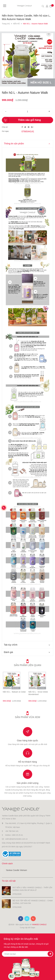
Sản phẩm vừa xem (28, 717)
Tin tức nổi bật (9, 881)
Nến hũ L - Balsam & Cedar (14, 692)
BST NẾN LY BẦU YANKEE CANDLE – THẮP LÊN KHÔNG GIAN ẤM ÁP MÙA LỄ (32, 889)
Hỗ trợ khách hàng (28, 762)
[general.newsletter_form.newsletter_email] (28, 954)
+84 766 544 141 (12, 831)
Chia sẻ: (5, 127)
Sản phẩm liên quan (28, 665)
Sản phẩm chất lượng (28, 783)
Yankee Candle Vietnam (16, 870)
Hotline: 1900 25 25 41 (14, 835)
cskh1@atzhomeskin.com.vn (16, 839)
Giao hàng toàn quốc (27, 741)
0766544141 (28, 131)
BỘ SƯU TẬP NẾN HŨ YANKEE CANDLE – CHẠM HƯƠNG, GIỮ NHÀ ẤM (33, 902)
